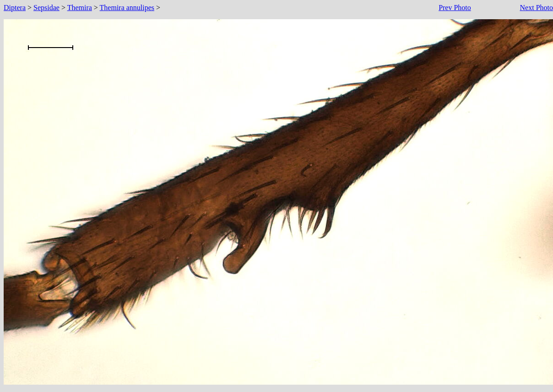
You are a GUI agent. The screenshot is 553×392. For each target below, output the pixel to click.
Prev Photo (455, 8)
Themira (80, 8)
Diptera (15, 8)
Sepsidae (46, 8)
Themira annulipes (127, 8)
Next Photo (537, 8)
